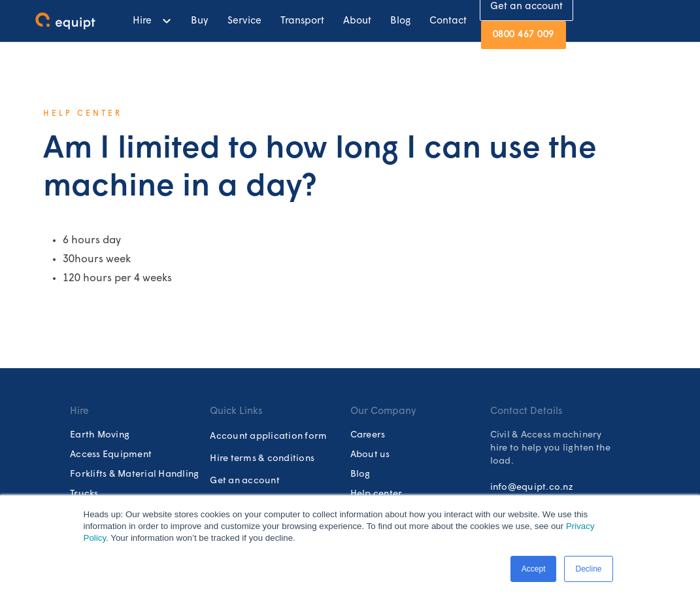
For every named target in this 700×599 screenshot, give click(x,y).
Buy (200, 21)
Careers (368, 435)
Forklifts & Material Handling (134, 474)
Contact (448, 21)
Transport (302, 21)
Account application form (268, 436)
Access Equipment (111, 455)
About (357, 21)
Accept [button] (534, 569)
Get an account (245, 481)
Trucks (84, 494)
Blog (400, 21)
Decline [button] (588, 569)
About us (370, 455)
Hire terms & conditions (262, 459)
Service (244, 21)
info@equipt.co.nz (531, 488)
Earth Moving (100, 435)
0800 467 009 (524, 35)
